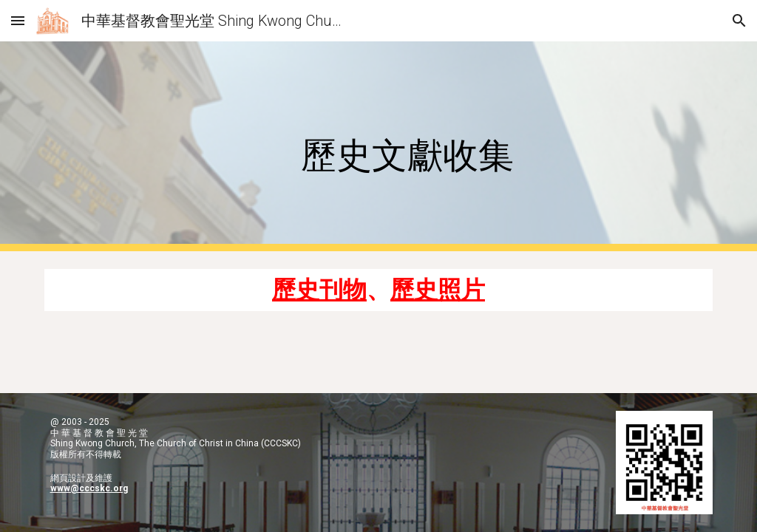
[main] (407, 147)
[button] (18, 20)
